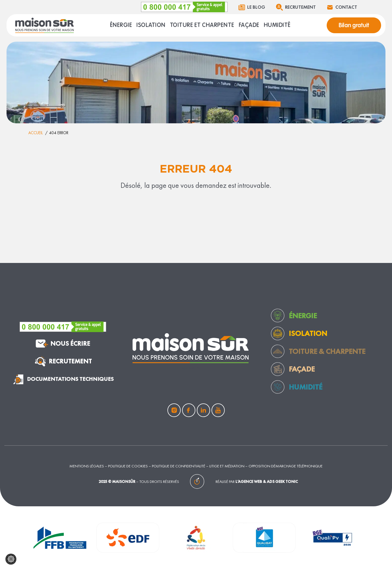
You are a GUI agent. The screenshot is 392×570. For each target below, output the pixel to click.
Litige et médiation (227, 466)
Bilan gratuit (354, 25)
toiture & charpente (327, 351)
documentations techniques (63, 379)
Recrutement (300, 7)
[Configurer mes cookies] (11, 559)
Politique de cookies (128, 466)
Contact (346, 7)
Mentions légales (87, 466)
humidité (306, 387)
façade (302, 369)
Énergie (303, 316)
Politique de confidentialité (179, 466)
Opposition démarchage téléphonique (286, 466)
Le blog (256, 7)
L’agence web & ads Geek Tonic (267, 482)
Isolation (308, 333)
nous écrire (63, 344)
